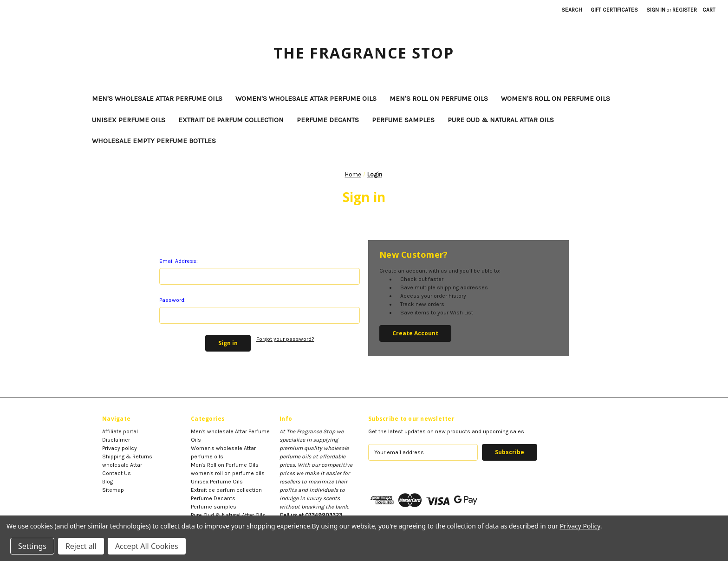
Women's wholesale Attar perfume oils (306, 98)
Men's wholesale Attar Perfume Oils (157, 98)
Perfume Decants (328, 120)
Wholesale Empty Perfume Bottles (154, 141)
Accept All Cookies (147, 546)
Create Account (415, 333)
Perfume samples (403, 120)
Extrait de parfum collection (231, 120)
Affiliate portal (120, 431)
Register (685, 10)
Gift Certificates (614, 10)
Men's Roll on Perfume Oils (439, 98)
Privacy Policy (580, 526)
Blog (107, 482)
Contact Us (117, 473)
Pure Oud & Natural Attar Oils (501, 120)
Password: (172, 300)
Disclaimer (116, 440)
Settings (32, 546)
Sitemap (113, 490)
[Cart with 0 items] (709, 10)
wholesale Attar (122, 465)
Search (572, 10)
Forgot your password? (285, 339)
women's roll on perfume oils (556, 98)
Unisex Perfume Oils (129, 120)
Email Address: (179, 261)
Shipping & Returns (127, 457)
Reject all (81, 546)
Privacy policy (120, 448)
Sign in (656, 10)
